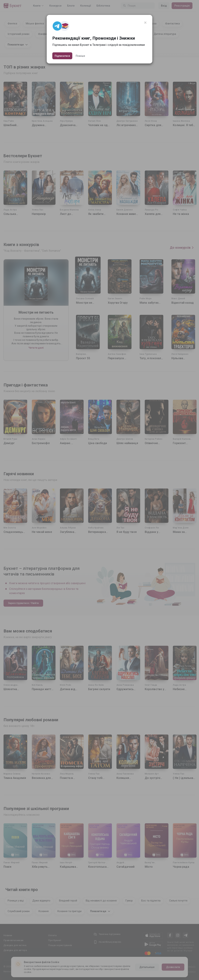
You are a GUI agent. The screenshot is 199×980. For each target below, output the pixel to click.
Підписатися (62, 56)
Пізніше (80, 56)
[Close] (145, 23)
